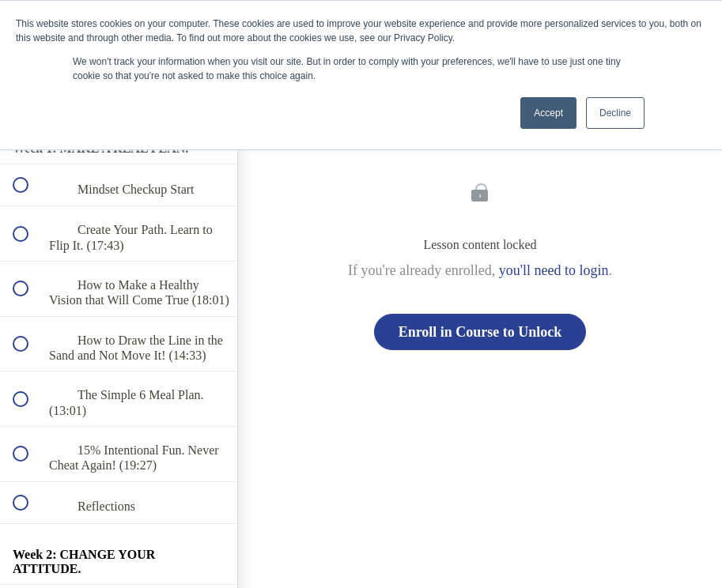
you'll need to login (554, 270)
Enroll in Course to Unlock (480, 332)
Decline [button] (615, 113)
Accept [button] (548, 113)
